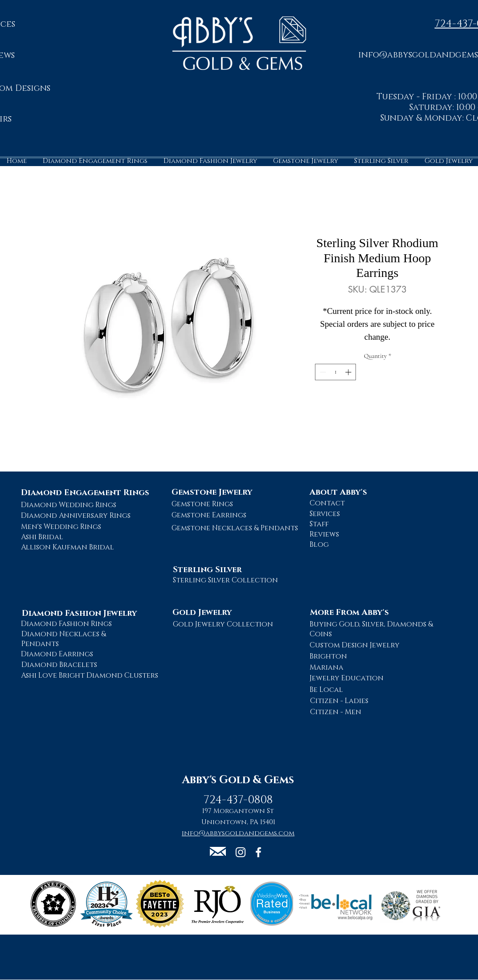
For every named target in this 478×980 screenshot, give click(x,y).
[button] (218, 851)
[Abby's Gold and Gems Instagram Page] (241, 852)
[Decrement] (322, 372)
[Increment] (349, 372)
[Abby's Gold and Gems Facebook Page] (258, 852)
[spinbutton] (335, 372)
